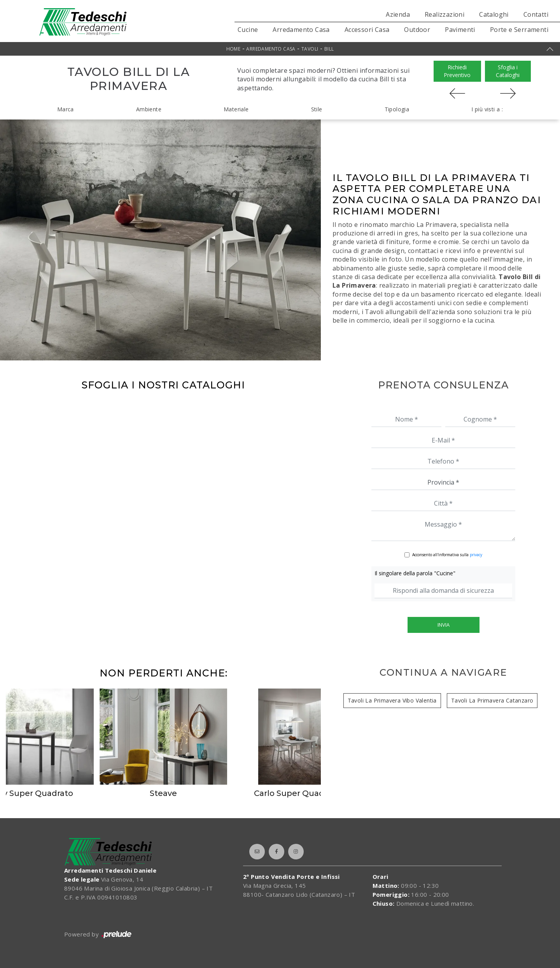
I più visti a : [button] (487, 109)
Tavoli (310, 49)
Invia (444, 625)
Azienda (398, 14)
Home (234, 49)
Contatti (536, 14)
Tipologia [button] (397, 109)
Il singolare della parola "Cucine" (415, 573)
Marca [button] (66, 109)
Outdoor (417, 30)
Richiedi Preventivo (457, 71)
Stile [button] (317, 109)
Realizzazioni (444, 14)
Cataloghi (494, 14)
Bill (329, 49)
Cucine (248, 30)
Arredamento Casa (301, 30)
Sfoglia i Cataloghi (508, 71)
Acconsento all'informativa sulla (447, 555)
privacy (476, 555)
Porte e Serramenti (519, 30)
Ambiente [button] (149, 109)
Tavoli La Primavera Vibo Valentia (392, 700)
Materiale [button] (236, 109)
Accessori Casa (367, 30)
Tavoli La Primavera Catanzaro (492, 700)
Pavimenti (460, 30)
